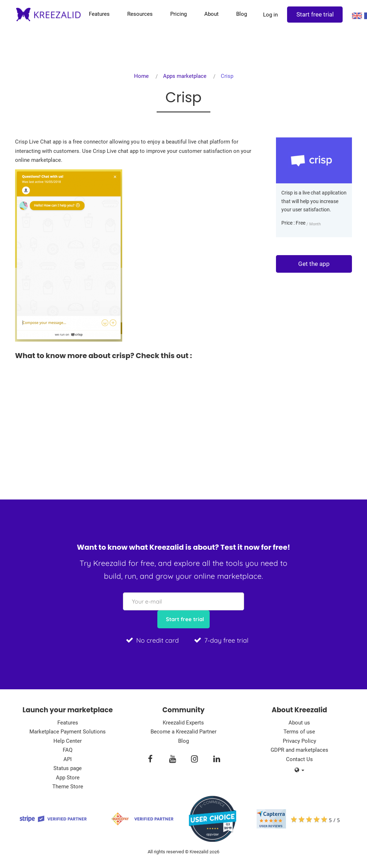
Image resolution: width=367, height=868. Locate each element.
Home (141, 76)
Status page (68, 768)
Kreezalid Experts (183, 723)
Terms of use (299, 732)
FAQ (68, 750)
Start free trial (314, 14)
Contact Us (299, 759)
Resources (139, 14)
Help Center (68, 741)
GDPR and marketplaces (299, 750)
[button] (299, 770)
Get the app (314, 264)
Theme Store (68, 787)
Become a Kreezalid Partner (183, 732)
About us (299, 723)
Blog (240, 14)
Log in (269, 15)
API (68, 759)
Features (98, 14)
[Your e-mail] (183, 601)
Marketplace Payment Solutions (68, 732)
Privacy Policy (299, 741)
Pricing (177, 14)
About (210, 14)
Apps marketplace (185, 76)
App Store (68, 778)
